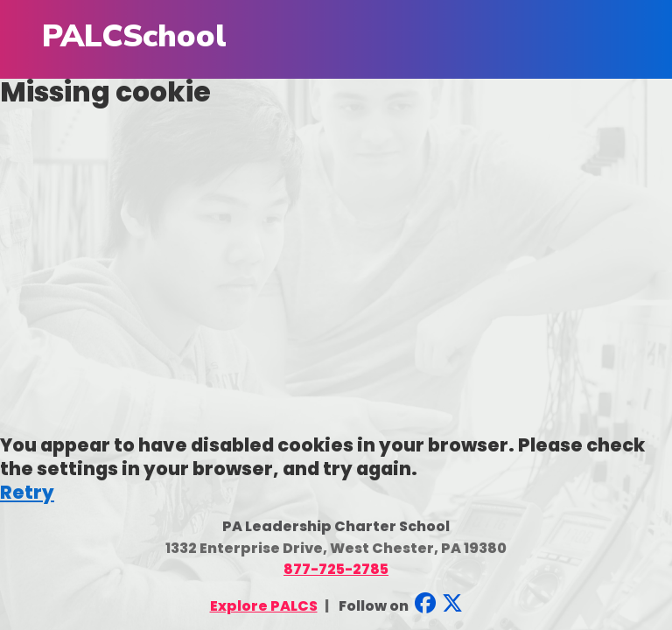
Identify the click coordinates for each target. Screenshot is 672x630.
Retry (27, 492)
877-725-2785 (336, 569)
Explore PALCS (264, 606)
